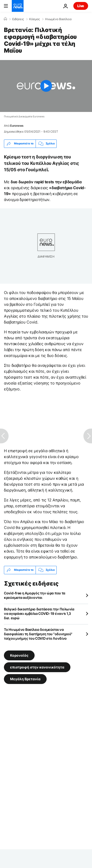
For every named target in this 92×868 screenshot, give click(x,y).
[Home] (5, 19)
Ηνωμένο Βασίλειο (58, 19)
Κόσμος (34, 19)
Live (81, 6)
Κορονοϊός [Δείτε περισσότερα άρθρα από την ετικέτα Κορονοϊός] (19, 655)
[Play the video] (46, 86)
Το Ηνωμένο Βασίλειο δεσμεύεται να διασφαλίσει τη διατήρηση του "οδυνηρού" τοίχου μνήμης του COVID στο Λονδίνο (38, 634)
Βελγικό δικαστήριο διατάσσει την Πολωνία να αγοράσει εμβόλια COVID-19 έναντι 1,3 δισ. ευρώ (39, 613)
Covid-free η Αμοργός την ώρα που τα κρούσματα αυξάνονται (35, 595)
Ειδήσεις (18, 19)
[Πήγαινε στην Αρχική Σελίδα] (18, 6)
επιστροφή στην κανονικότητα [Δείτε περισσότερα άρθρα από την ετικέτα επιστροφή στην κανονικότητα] (37, 667)
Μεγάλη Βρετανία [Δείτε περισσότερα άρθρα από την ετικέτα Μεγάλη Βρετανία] (25, 679)
